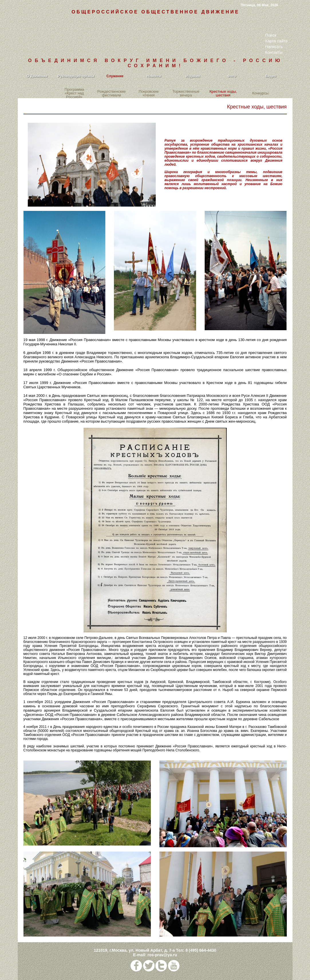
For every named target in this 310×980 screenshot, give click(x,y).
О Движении (37, 76)
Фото (232, 76)
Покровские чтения (149, 93)
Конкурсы (260, 93)
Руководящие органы (76, 76)
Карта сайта (277, 41)
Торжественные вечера (186, 93)
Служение (115, 76)
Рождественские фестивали (111, 93)
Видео (271, 76)
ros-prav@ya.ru (162, 955)
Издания (193, 76)
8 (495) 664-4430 (201, 950)
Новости (154, 76)
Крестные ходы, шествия (223, 93)
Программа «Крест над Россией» (74, 93)
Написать (274, 47)
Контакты (274, 52)
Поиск (271, 35)
